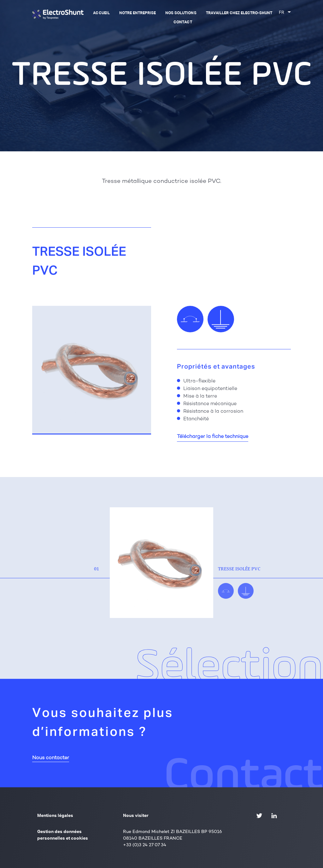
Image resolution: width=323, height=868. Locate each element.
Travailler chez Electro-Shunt (239, 13)
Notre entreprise (138, 13)
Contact (183, 22)
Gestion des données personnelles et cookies (63, 835)
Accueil (101, 13)
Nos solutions (181, 13)
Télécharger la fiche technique (213, 437)
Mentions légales (55, 816)
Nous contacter (51, 758)
